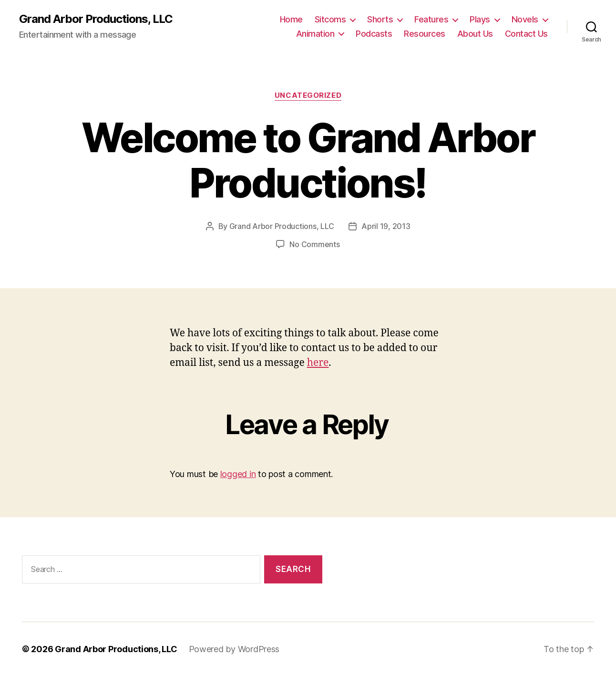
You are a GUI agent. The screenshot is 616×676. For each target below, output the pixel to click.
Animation (315, 34)
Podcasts (374, 34)
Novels (525, 19)
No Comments (314, 244)
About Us (475, 34)
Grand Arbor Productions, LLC (96, 19)
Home (291, 19)
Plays (480, 19)
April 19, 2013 (386, 226)
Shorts (380, 19)
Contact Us (526, 34)
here (318, 363)
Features (431, 19)
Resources (425, 34)
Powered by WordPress (234, 649)
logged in (238, 474)
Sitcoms (330, 19)
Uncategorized (308, 95)
